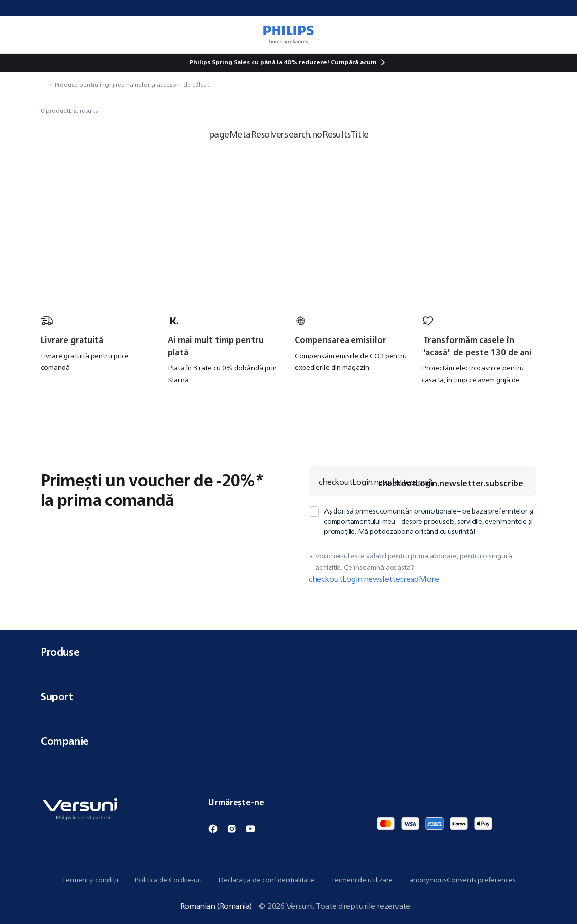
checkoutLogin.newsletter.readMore (374, 579)
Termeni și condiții (90, 880)
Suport (288, 696)
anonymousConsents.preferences (462, 880)
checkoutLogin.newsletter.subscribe (451, 483)
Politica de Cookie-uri (168, 880)
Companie (288, 741)
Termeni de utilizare (362, 880)
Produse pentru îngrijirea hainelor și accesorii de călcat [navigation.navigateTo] (132, 84)
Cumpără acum (354, 62)
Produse (288, 652)
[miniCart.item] (555, 35)
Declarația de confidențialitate (266, 880)
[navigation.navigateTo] (44, 84)
